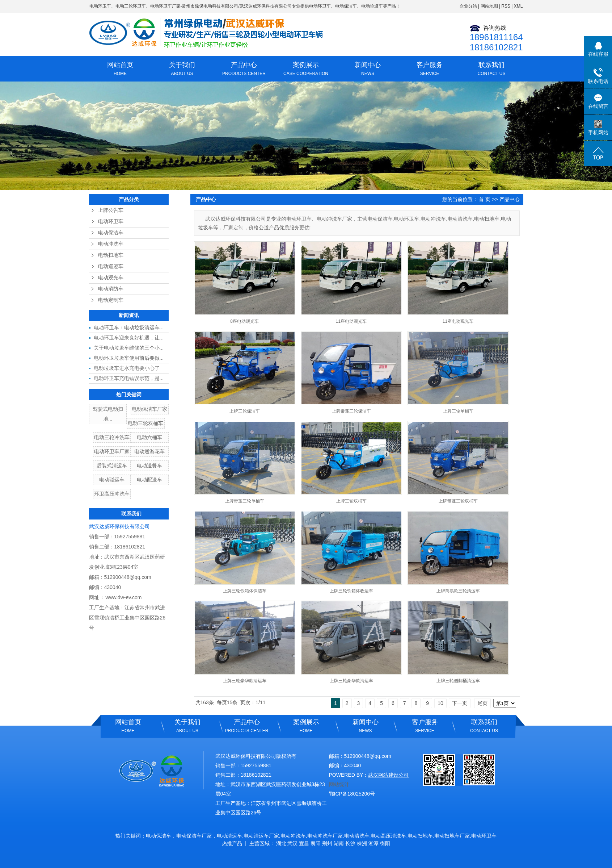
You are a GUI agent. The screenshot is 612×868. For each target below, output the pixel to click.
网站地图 (489, 6)
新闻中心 (368, 70)
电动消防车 (111, 289)
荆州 (327, 843)
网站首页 (120, 70)
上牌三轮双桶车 (351, 501)
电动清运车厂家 (261, 836)
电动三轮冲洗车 (112, 437)
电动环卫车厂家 (165, 6)
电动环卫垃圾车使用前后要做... (129, 358)
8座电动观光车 (244, 321)
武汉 (292, 843)
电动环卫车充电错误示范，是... (129, 378)
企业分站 (468, 6)
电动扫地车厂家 (452, 836)
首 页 (485, 199)
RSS (506, 6)
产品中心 (244, 70)
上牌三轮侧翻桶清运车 (458, 681)
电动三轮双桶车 (145, 423)
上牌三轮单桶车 (458, 411)
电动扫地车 (111, 255)
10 (440, 703)
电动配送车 (149, 480)
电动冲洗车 (111, 244)
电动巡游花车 (149, 451)
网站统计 (339, 784)
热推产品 (232, 843)
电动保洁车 (111, 233)
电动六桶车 (149, 437)
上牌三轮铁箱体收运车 (351, 591)
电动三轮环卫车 (131, 6)
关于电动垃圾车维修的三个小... (129, 348)
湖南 (339, 843)
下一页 (460, 703)
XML (518, 6)
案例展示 (306, 70)
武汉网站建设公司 (388, 775)
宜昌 (304, 843)
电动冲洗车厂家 (325, 836)
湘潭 (373, 843)
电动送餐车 (149, 466)
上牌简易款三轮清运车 (458, 591)
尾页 (482, 703)
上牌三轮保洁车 (245, 411)
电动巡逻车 (111, 266)
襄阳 (316, 843)
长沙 (350, 843)
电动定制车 (111, 300)
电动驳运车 (112, 480)
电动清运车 (229, 836)
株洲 (362, 843)
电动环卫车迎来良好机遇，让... (129, 338)
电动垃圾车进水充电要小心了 (127, 368)
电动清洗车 (357, 836)
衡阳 (385, 843)
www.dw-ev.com (123, 597)
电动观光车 (111, 278)
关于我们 (182, 70)
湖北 (281, 843)
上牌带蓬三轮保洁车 (351, 411)
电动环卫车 (100, 6)
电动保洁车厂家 (149, 409)
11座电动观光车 (351, 321)
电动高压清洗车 (388, 836)
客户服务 (430, 70)
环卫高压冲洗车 (112, 494)
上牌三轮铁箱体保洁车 (245, 591)
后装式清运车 (112, 466)
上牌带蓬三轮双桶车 (458, 501)
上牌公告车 (111, 210)
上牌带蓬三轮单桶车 (245, 501)
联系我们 (492, 70)
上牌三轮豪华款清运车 (245, 681)
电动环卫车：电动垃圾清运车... (129, 327)
